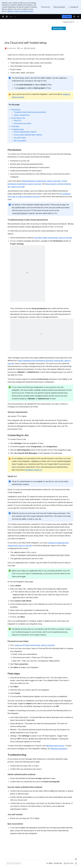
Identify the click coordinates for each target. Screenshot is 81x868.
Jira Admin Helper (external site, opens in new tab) (53, 238)
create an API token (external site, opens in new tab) (34, 645)
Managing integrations (59, 749)
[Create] (67, 17)
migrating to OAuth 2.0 (34, 470)
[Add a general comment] (14, 863)
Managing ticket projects (55, 746)
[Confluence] (11, 17)
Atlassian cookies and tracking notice (20, 11)
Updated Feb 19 (69, 22)
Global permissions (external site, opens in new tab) (41, 181)
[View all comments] (76, 859)
